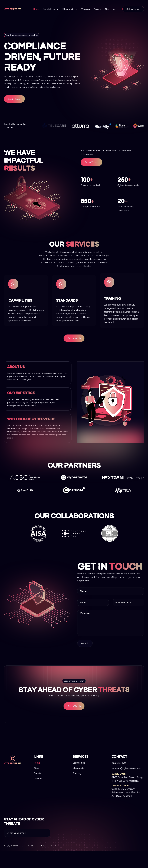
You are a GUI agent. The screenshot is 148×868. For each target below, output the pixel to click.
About (37, 775)
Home (36, 9)
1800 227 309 (119, 770)
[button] (51, 9)
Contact (38, 786)
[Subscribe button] (45, 833)
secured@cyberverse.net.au (127, 776)
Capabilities (79, 770)
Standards (78, 775)
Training (85, 9)
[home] (13, 9)
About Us (110, 9)
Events (97, 9)
